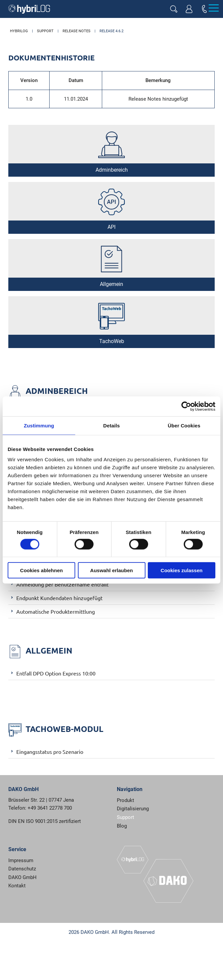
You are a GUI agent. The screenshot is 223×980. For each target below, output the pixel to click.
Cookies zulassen (182, 570)
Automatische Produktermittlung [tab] (52, 611)
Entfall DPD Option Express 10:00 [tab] (52, 673)
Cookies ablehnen (41, 570)
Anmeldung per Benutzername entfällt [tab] (58, 584)
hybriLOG (19, 31)
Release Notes (77, 31)
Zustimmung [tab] (39, 425)
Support (45, 31)
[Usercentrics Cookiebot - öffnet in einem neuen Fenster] (186, 406)
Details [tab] (111, 425)
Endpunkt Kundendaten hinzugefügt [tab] (55, 597)
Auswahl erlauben (111, 570)
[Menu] (214, 8)
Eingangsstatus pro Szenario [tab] (46, 751)
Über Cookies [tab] (184, 425)
